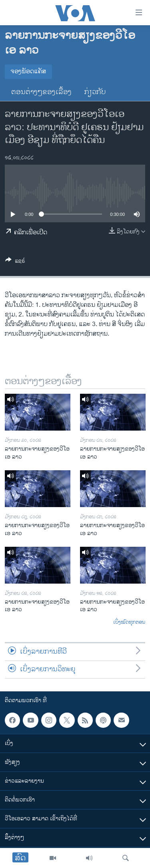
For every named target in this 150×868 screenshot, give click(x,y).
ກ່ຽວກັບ (95, 92)
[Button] (15, 262)
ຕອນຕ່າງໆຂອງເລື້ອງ (41, 92)
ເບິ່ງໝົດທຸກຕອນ (129, 622)
